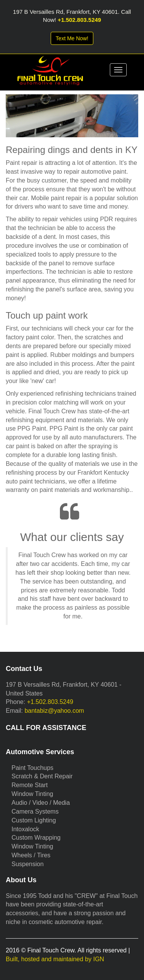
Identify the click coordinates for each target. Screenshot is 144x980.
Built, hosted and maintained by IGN (55, 959)
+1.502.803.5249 (79, 20)
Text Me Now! (72, 38)
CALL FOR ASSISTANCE (46, 728)
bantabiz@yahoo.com (54, 711)
